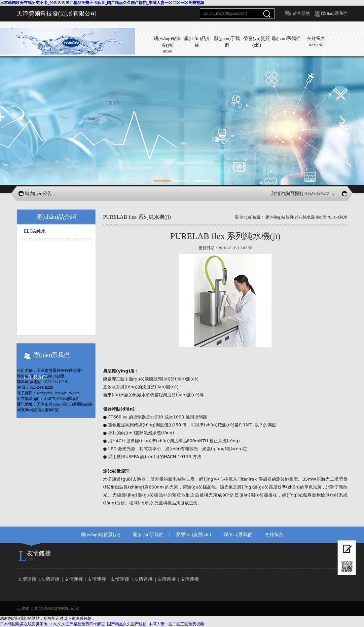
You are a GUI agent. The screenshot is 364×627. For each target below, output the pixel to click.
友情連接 (27, 579)
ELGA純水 (35, 231)
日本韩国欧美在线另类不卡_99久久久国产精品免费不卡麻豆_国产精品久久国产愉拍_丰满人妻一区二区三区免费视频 (102, 3)
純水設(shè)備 (314, 217)
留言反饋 (301, 13)
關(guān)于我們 (148, 535)
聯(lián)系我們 (334, 13)
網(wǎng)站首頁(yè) (283, 217)
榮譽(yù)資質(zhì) (194, 535)
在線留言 (274, 535)
